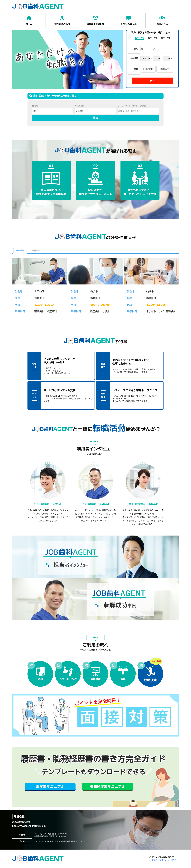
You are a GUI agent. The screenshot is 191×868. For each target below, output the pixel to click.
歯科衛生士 (166, 69)
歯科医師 (149, 69)
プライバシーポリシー (169, 860)
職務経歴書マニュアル (108, 786)
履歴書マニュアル (50, 786)
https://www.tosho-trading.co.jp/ (29, 826)
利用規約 (153, 860)
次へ (152, 81)
